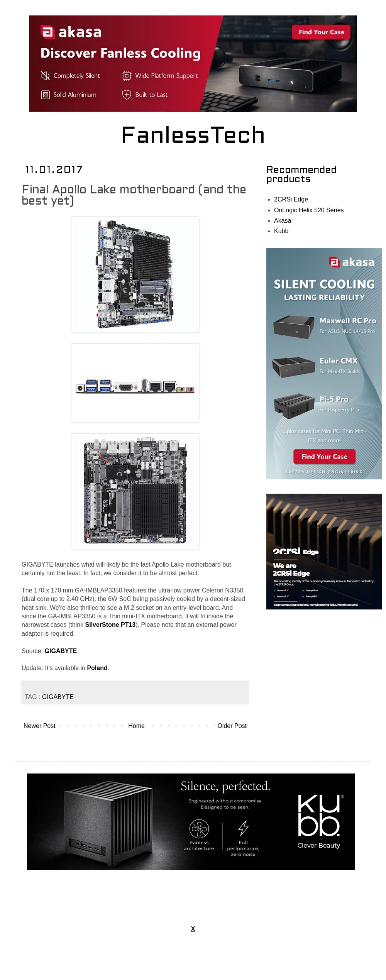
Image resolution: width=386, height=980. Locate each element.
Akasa (283, 221)
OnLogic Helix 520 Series (309, 210)
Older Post (232, 726)
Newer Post (40, 726)
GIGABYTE (61, 651)
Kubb (281, 231)
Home (136, 726)
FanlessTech (193, 137)
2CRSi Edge (291, 199)
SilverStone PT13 (111, 625)
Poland (97, 668)
